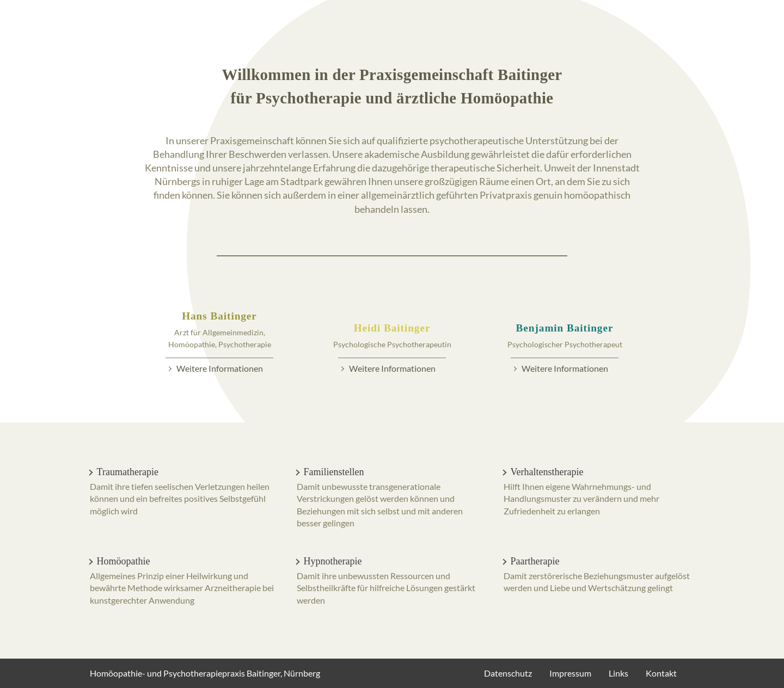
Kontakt (661, 673)
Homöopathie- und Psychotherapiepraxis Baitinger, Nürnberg (205, 673)
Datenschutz (508, 673)
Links (618, 673)
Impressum (570, 673)
